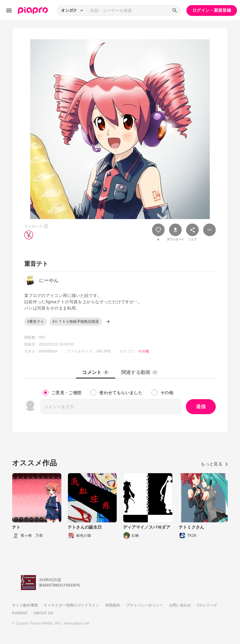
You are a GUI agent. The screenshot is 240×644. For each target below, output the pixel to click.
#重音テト (36, 322)
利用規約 (113, 605)
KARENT (20, 613)
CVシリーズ (207, 605)
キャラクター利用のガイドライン (71, 605)
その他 (143, 351)
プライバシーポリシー (145, 605)
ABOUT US (43, 613)
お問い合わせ (180, 605)
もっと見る (214, 464)
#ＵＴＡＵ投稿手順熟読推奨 (76, 322)
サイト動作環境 (25, 605)
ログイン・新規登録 (212, 10)
